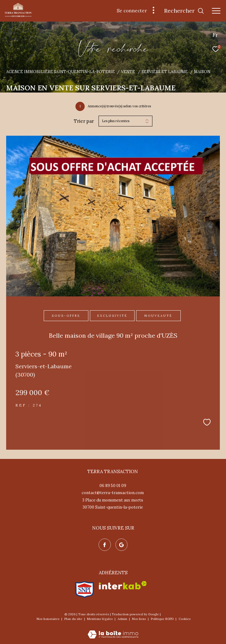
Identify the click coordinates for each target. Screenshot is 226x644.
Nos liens (139, 619)
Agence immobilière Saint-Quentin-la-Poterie (61, 72)
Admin (123, 619)
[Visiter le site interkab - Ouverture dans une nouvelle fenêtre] (123, 585)
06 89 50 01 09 (113, 486)
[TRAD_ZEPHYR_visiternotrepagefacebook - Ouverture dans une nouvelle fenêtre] (105, 545)
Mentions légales (100, 619)
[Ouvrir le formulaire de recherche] (184, 11)
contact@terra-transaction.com (113, 493)
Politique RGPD (162, 619)
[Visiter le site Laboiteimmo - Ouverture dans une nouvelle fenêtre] (113, 630)
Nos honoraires (48, 619)
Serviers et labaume (165, 72)
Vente (128, 72)
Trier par (84, 121)
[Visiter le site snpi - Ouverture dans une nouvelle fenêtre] (85, 590)
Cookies (185, 619)
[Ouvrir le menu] (216, 11)
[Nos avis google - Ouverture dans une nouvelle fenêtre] (122, 545)
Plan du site (74, 619)
